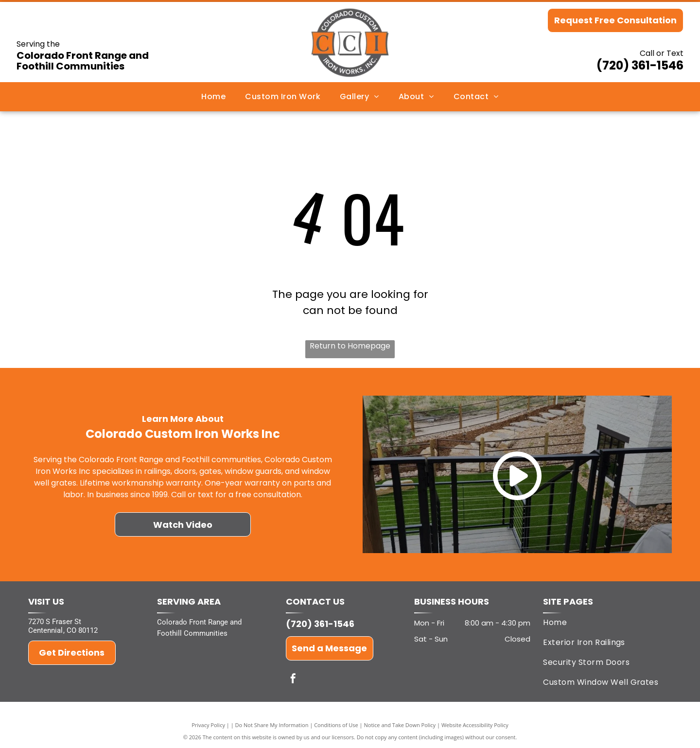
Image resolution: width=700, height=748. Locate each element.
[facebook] (293, 680)
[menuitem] (213, 96)
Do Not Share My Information (272, 725)
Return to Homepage (350, 346)
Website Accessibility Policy (475, 725)
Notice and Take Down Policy (400, 725)
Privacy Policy (208, 725)
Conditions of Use (336, 725)
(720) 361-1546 (640, 65)
